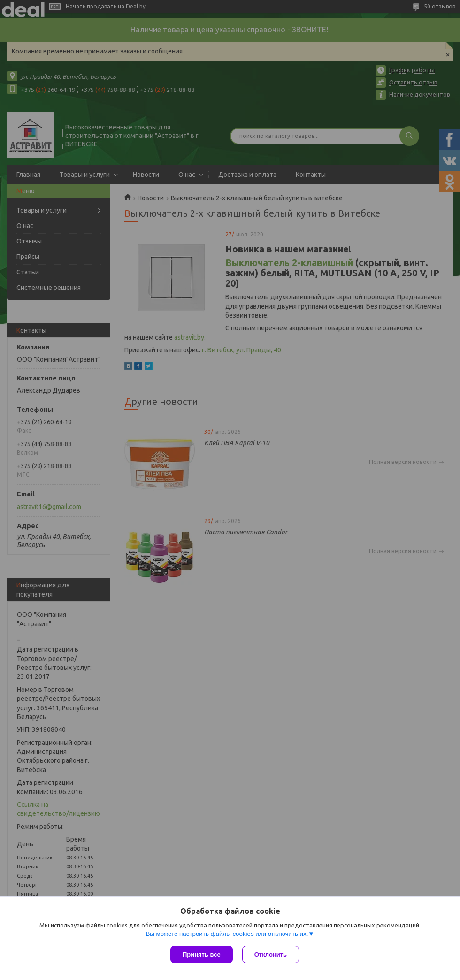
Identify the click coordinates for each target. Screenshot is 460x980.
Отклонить (271, 954)
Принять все (202, 954)
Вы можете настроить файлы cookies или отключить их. (227, 934)
